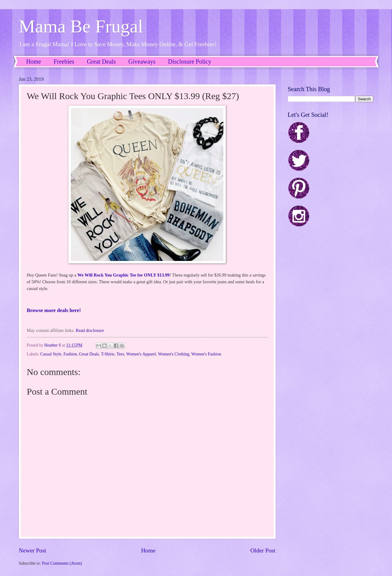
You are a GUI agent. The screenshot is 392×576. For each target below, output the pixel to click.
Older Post (263, 550)
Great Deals (101, 61)
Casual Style (51, 354)
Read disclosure (90, 330)
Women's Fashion (206, 354)
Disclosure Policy (190, 61)
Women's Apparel (141, 354)
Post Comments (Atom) (62, 563)
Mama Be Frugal (81, 26)
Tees (120, 354)
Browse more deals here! (54, 310)
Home (34, 61)
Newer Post (33, 550)
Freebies (64, 61)
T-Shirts (108, 354)
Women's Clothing (174, 354)
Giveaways (142, 61)
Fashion (70, 354)
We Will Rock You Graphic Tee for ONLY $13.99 (123, 275)
